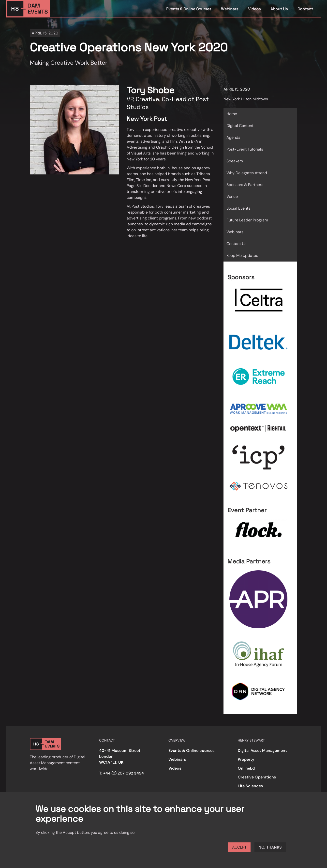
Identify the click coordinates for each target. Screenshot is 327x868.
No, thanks (270, 847)
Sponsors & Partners (245, 185)
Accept (239, 847)
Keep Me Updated (242, 256)
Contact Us (236, 244)
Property (246, 759)
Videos (254, 9)
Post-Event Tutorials (245, 149)
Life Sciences (250, 786)
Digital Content (240, 126)
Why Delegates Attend (247, 173)
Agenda (233, 137)
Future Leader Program (247, 220)
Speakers (235, 161)
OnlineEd (246, 768)
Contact (305, 9)
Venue (232, 196)
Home (232, 114)
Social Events (238, 208)
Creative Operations (257, 777)
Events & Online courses (191, 751)
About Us (279, 9)
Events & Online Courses (189, 9)
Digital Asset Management (262, 751)
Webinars (230, 9)
